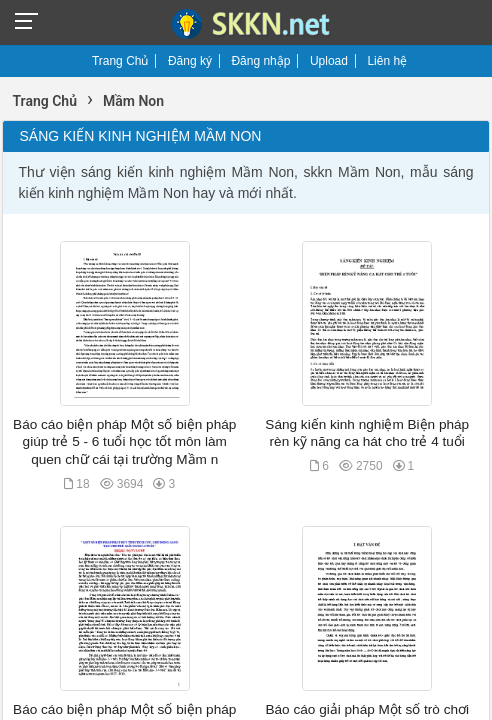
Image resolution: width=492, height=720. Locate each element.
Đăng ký (190, 61)
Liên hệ (387, 61)
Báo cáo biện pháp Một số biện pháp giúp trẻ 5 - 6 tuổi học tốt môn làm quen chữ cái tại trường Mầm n (124, 442)
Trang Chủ (120, 61)
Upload (329, 61)
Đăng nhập (260, 61)
